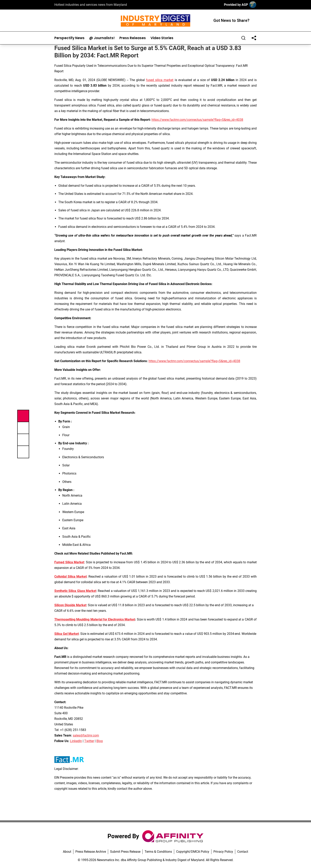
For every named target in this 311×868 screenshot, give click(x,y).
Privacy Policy (223, 852)
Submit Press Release (125, 852)
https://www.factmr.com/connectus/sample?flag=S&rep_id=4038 (197, 120)
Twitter (89, 741)
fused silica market (160, 80)
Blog (100, 741)
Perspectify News (69, 38)
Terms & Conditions (158, 852)
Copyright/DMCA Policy (193, 852)
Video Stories (162, 38)
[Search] (243, 38)
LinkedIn (76, 741)
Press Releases (133, 38)
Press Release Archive (91, 852)
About (67, 852)
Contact (243, 852)
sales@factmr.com (86, 735)
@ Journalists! (102, 38)
